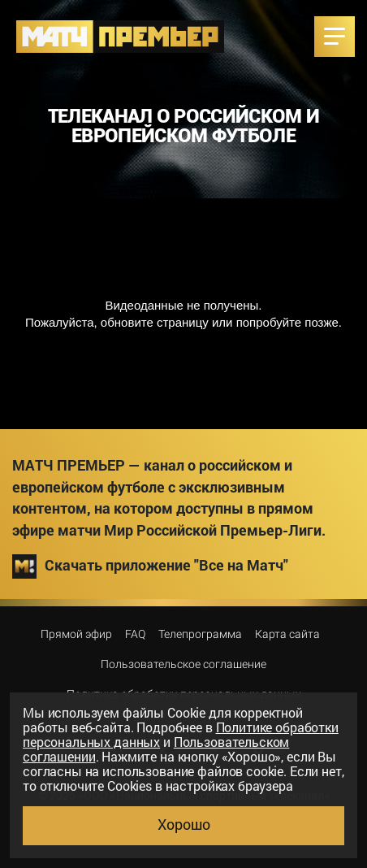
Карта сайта (287, 634)
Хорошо (184, 824)
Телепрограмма (200, 634)
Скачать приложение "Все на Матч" (150, 566)
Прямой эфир (76, 634)
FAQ (135, 634)
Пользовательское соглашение (183, 664)
